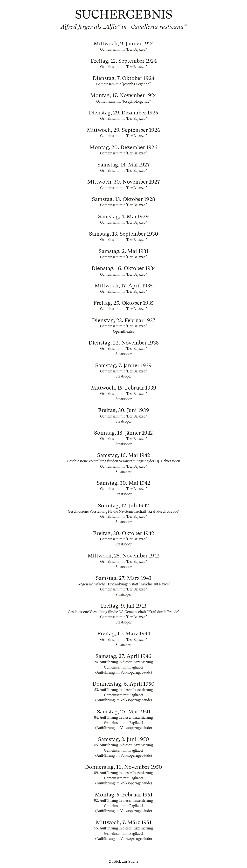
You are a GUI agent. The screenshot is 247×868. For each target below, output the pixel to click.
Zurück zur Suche (124, 861)
